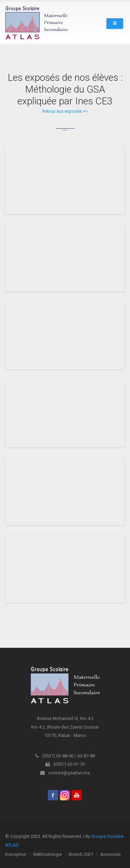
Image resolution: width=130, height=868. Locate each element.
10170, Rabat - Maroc (65, 735)
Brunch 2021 (81, 854)
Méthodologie (47, 854)
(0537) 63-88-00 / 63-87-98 (65, 756)
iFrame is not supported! (65, 180)
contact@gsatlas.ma (65, 773)
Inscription (16, 854)
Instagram (65, 795)
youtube (77, 795)
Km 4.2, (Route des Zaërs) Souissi (65, 727)
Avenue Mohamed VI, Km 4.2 (65, 718)
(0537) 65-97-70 (65, 764)
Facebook (53, 795)
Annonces (110, 854)
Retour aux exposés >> (65, 111)
